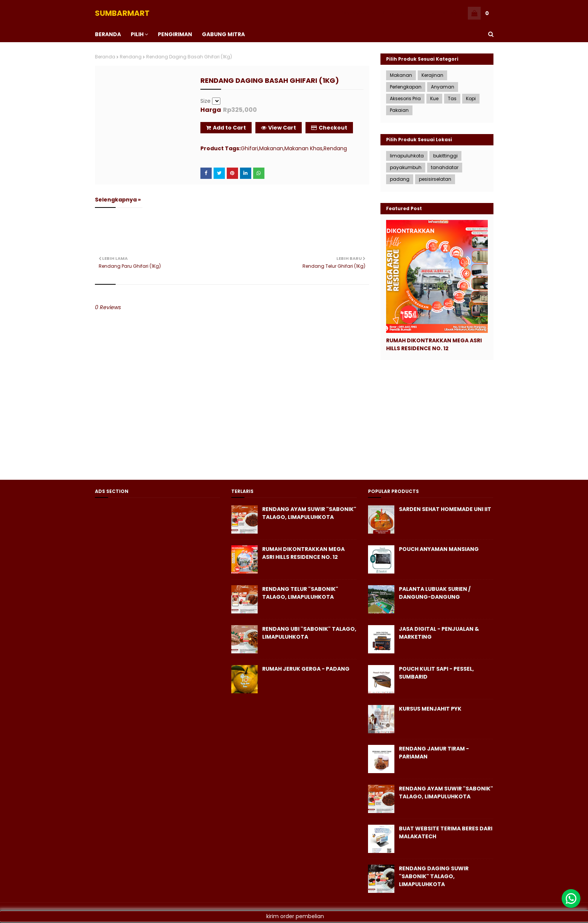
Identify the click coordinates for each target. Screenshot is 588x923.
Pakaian (399, 110)
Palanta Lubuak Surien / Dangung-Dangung (435, 593)
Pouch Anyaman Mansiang (439, 549)
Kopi (471, 98)
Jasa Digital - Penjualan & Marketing (439, 633)
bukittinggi (445, 156)
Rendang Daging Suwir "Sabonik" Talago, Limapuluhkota (434, 876)
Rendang (131, 57)
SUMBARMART (122, 13)
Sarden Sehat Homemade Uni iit (445, 509)
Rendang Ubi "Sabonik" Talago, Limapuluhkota (309, 633)
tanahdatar (445, 167)
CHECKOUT (395, 13)
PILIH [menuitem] (137, 34)
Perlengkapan (406, 87)
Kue (434, 98)
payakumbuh (406, 167)
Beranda (105, 57)
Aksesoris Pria (405, 98)
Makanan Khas (303, 148)
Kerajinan (432, 75)
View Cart (279, 128)
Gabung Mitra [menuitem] (223, 34)
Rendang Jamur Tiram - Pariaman (434, 753)
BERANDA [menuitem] (108, 34)
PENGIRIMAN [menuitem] (175, 34)
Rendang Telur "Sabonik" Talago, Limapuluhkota (300, 593)
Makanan (271, 148)
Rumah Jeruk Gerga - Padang (306, 669)
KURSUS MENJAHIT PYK (430, 709)
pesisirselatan (435, 179)
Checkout (329, 128)
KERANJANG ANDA (355, 13)
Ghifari (249, 148)
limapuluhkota (407, 156)
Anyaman (443, 87)
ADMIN (450, 13)
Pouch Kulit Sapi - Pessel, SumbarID (436, 673)
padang (400, 179)
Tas (452, 98)
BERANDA (425, 13)
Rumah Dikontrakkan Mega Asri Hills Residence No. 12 (434, 344)
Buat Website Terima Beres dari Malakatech (446, 832)
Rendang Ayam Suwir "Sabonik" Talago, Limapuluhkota (309, 513)
